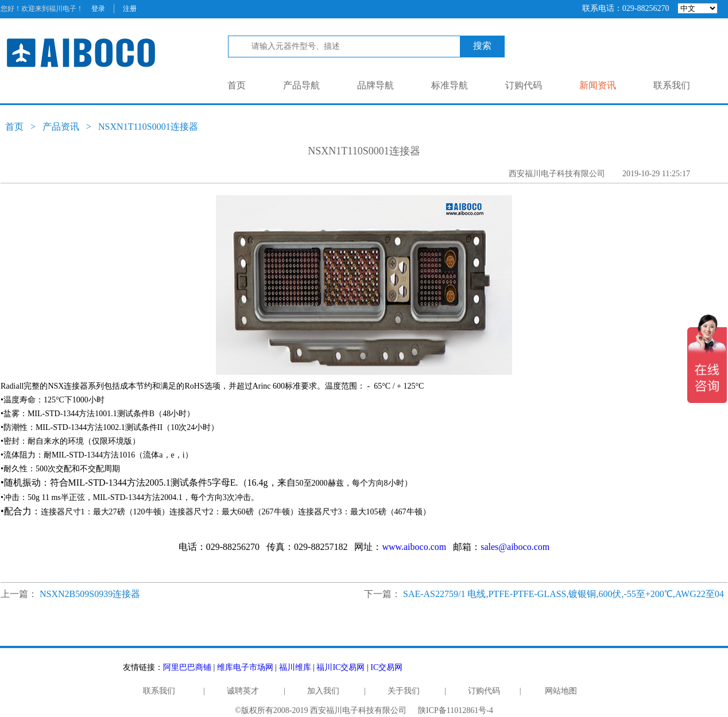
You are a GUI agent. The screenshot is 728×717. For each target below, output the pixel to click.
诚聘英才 (243, 691)
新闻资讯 (598, 85)
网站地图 (561, 691)
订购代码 (524, 85)
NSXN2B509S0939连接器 (90, 594)
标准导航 (450, 85)
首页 (237, 85)
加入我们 (323, 691)
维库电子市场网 (245, 667)
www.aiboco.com (414, 547)
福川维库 (295, 667)
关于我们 (404, 691)
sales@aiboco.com (515, 547)
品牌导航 (375, 85)
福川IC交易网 (340, 667)
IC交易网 (386, 667)
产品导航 (301, 85)
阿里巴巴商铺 (187, 667)
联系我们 (672, 85)
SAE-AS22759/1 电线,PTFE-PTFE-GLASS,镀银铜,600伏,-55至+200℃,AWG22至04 (564, 594)
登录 (98, 9)
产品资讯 (61, 127)
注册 (130, 9)
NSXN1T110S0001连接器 (148, 127)
